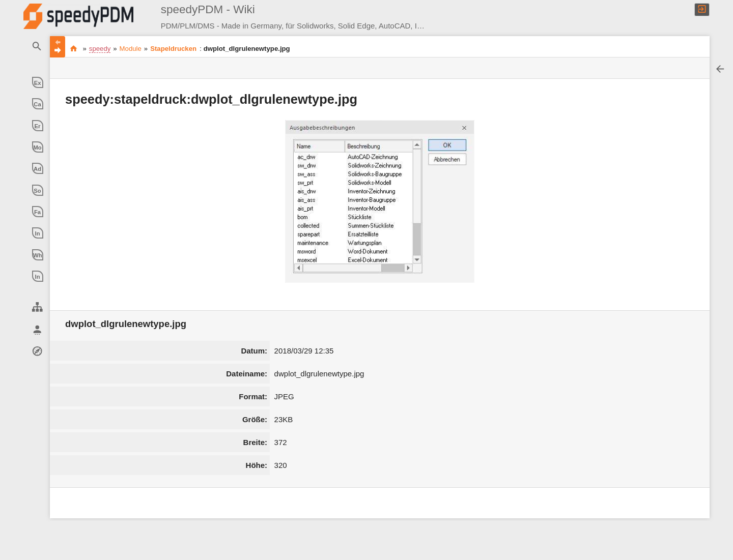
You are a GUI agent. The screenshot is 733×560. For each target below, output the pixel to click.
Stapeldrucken (173, 49)
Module (131, 49)
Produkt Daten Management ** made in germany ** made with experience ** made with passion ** (74, 48)
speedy (100, 49)
